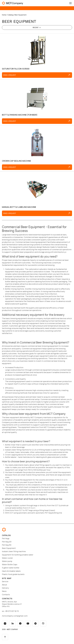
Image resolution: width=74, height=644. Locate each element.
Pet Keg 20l (7, 542)
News (4, 591)
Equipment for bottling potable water (18, 555)
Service (5, 581)
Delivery (5, 588)
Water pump (7, 561)
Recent (37, 28)
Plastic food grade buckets (13, 574)
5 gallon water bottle (11, 568)
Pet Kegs (6, 538)
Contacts (6, 594)
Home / (5, 15)
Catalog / (11, 15)
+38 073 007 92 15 (12, 611)
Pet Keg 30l (7, 545)
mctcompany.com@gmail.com (15, 616)
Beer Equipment (9, 548)
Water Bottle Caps (10, 564)
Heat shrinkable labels (11, 571)
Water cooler (7, 558)
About (4, 585)
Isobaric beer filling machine (14, 551)
